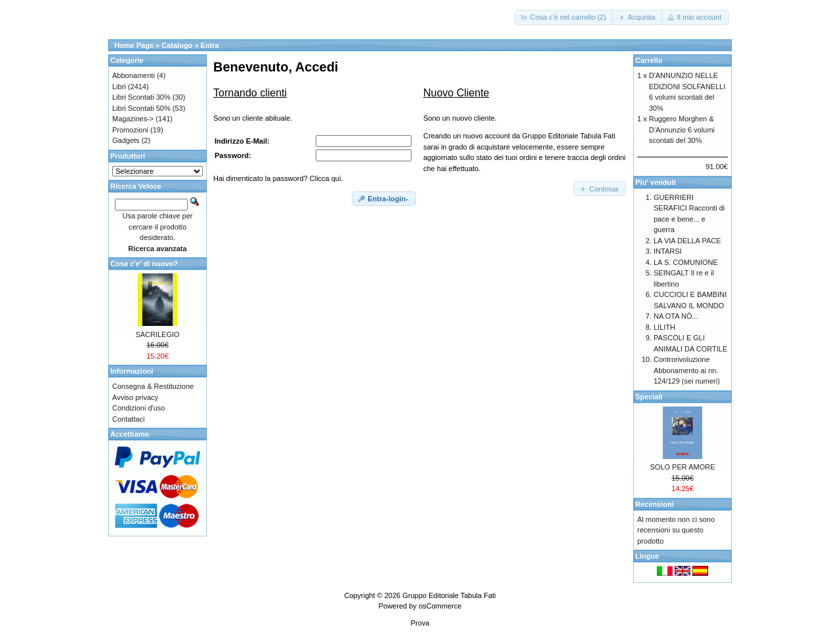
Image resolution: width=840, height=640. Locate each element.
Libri (119, 87)
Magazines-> (133, 119)
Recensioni (655, 504)
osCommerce (440, 606)
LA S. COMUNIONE (686, 262)
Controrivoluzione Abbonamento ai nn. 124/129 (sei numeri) (687, 370)
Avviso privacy (135, 397)
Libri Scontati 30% (141, 97)
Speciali (649, 397)
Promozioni (130, 130)
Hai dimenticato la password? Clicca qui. (278, 178)
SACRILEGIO (157, 334)
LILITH (664, 327)
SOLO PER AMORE (682, 467)
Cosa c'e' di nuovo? (144, 264)
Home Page (134, 45)
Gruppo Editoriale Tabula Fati (449, 595)
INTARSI (668, 251)
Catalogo (177, 45)
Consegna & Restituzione (153, 386)
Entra (210, 45)
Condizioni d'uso (138, 408)
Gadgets (126, 140)
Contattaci (129, 419)
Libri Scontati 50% (141, 108)
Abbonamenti (134, 75)
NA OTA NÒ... (676, 316)
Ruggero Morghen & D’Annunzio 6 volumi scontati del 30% (682, 130)
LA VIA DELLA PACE (687, 241)
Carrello (649, 60)
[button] (564, 17)
